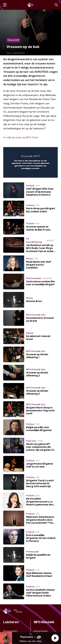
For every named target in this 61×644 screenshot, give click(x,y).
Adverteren (41, 631)
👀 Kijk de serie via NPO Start (21, 137)
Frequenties (10, 631)
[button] (55, 638)
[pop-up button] (40, 152)
